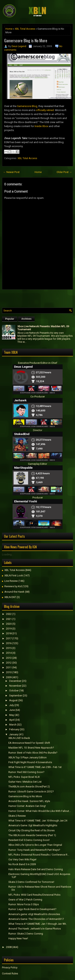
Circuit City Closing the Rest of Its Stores (31, 830)
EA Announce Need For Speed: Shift (29, 743)
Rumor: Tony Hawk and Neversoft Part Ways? (34, 850)
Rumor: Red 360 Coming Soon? (26, 772)
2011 (9, 667)
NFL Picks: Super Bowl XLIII (24, 777)
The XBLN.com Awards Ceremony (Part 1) (32, 835)
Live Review (11, 581)
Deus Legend (19, 46)
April (12, 720)
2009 (9, 677)
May (12, 715)
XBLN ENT (10, 597)
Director (38, 430)
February (14, 729)
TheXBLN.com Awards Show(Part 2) (29, 787)
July (11, 705)
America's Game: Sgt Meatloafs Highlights (33, 825)
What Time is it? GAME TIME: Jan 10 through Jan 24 (38, 821)
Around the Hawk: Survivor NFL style (29, 801)
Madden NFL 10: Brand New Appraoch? (31, 748)
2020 (9, 624)
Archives (26, 319)
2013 (9, 658)
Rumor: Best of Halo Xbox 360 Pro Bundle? (33, 753)
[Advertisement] (38, 298)
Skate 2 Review (17, 816)
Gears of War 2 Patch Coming (25, 900)
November (15, 686)
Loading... (8, 554)
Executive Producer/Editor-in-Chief (38, 363)
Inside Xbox (41, 126)
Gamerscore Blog (27, 106)
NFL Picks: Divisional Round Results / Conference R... (39, 855)
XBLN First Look (14, 575)
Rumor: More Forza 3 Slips (24, 904)
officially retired (45, 110)
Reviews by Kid (13, 586)
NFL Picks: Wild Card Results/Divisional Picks (34, 895)
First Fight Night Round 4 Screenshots (30, 762)
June (12, 710)
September (16, 696)
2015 (9, 648)
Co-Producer (38, 397)
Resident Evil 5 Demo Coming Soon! (29, 840)
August (13, 700)
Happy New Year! (18, 938)
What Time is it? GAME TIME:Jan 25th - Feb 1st (35, 767)
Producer (38, 498)
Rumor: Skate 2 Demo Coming (26, 934)
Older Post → (64, 172)
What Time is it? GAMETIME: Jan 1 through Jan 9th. (37, 924)
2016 (9, 643)
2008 (9, 947)
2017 (9, 638)
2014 (9, 653)
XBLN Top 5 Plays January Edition (27, 757)
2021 (9, 619)
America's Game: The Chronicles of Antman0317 (36, 919)
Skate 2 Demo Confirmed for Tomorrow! (31, 882)
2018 (9, 633)
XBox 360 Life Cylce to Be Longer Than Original (35, 845)
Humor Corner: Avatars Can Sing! (27, 806)
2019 (9, 629)
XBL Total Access (25, 29)
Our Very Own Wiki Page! (22, 859)
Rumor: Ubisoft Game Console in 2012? (31, 792)
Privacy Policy (10, 967)
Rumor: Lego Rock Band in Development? (32, 909)
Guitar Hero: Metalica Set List (25, 782)
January (14, 734)
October (14, 691)
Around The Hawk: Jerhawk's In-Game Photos (35, 929)
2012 (9, 663)
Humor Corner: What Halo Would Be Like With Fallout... (40, 811)
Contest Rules (10, 973)
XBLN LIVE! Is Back (19, 738)
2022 (9, 614)
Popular (10, 319)
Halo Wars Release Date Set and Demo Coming (36, 869)
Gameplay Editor (37, 464)
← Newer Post (11, 172)
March (13, 725)
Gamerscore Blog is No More (26, 40)
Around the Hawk (14, 592)
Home (9, 29)
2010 (9, 672)
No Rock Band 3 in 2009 (22, 864)
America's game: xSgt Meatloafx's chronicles (34, 914)
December (15, 681)
